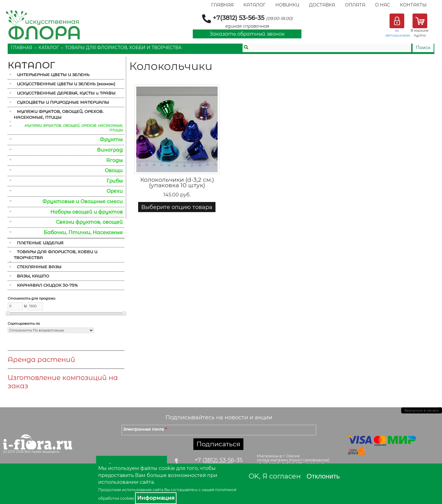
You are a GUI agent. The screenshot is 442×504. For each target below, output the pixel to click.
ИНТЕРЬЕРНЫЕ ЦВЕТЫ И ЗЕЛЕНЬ (53, 75)
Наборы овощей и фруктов (87, 212)
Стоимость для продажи (31, 298)
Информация (156, 498)
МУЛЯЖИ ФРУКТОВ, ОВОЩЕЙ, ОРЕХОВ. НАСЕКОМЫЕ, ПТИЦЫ (59, 114)
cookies (127, 498)
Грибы (115, 181)
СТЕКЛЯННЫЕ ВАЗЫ (39, 267)
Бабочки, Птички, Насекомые (83, 233)
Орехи (115, 191)
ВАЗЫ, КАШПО (33, 276)
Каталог (254, 5)
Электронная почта (145, 429)
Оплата (355, 5)
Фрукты (111, 140)
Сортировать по (24, 324)
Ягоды (114, 160)
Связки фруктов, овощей (89, 222)
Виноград (110, 150)
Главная (222, 5)
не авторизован (398, 33)
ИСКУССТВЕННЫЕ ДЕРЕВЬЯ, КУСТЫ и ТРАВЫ (66, 93)
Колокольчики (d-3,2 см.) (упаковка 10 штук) (177, 183)
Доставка (322, 5)
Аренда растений (41, 360)
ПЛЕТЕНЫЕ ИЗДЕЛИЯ (40, 243)
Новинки (287, 5)
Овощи (114, 171)
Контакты (413, 5)
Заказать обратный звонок (247, 34)
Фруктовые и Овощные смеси (83, 202)
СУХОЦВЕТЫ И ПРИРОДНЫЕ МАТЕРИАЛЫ (63, 102)
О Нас (383, 5)
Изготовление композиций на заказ (63, 382)
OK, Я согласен (275, 476)
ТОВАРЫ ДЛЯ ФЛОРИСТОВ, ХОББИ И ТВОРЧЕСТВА (123, 48)
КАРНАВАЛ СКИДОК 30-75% (47, 285)
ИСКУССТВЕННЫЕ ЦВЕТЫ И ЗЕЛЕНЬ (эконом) (66, 84)
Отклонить (323, 476)
